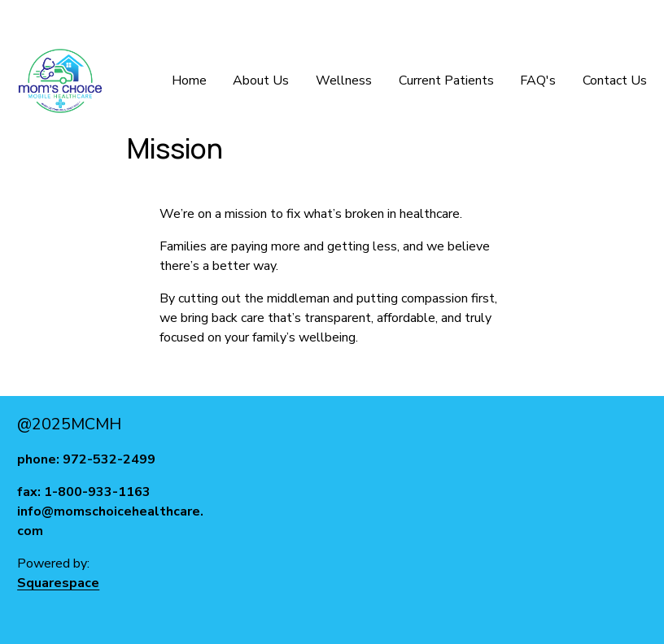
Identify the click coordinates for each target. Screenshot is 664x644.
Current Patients (446, 80)
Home (189, 80)
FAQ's (538, 80)
